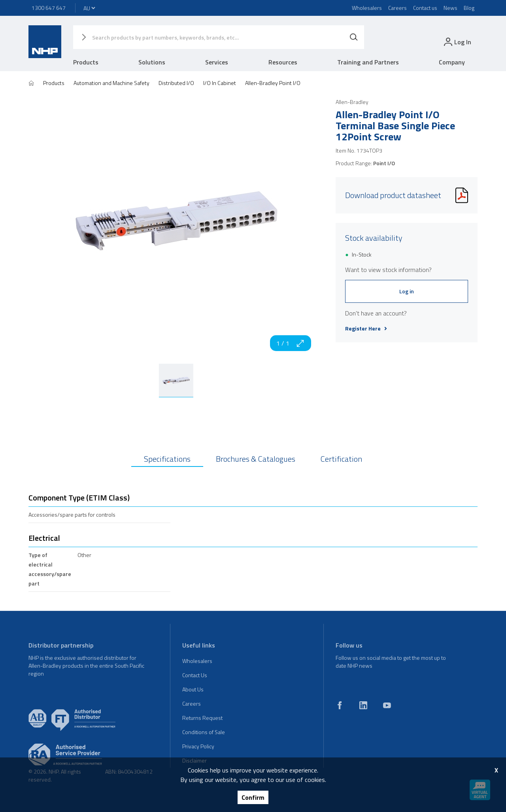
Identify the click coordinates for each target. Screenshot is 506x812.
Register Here (366, 329)
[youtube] (387, 705)
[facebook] (340, 705)
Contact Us (195, 675)
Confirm (253, 797)
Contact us (425, 8)
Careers (397, 8)
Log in (407, 291)
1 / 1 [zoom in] (291, 343)
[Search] (354, 37)
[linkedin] (363, 705)
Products (86, 62)
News (450, 8)
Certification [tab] (341, 459)
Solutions (152, 62)
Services (217, 62)
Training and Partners (368, 62)
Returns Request (202, 718)
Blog (469, 8)
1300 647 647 (49, 8)
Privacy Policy (198, 746)
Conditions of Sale (204, 732)
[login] (457, 42)
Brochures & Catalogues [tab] (256, 459)
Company (452, 62)
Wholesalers (367, 8)
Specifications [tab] (167, 459)
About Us (193, 689)
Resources (283, 62)
